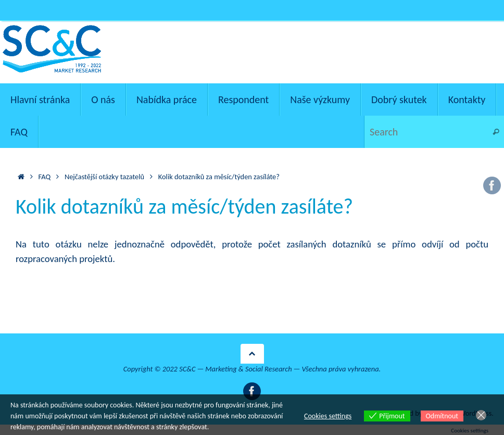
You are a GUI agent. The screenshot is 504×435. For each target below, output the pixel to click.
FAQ (45, 177)
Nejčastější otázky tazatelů (104, 177)
